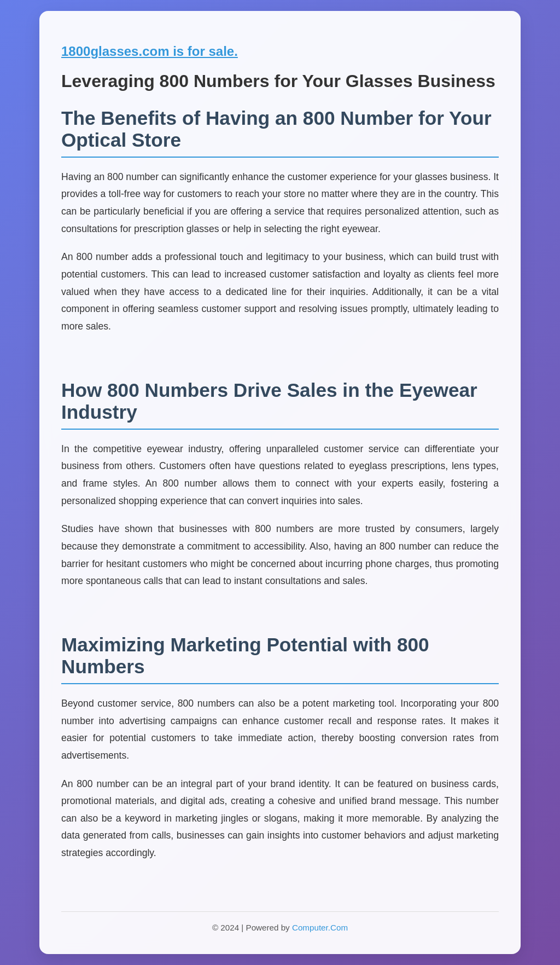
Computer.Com (320, 928)
